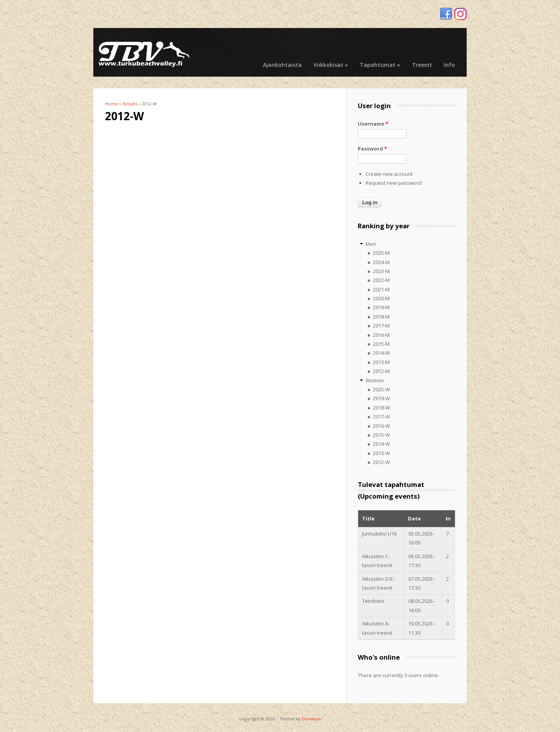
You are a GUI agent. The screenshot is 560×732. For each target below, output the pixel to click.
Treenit (422, 65)
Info (449, 65)
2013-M (381, 362)
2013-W (381, 453)
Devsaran (311, 719)
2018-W (381, 408)
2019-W (381, 398)
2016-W (381, 426)
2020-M (381, 298)
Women (375, 380)
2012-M (381, 371)
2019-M (381, 307)
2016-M (381, 335)
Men (371, 244)
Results (130, 104)
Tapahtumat (380, 65)
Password (372, 149)
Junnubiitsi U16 (379, 534)
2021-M (381, 289)
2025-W (381, 389)
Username (373, 124)
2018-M (381, 317)
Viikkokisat (331, 65)
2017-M (381, 326)
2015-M (381, 344)
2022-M (381, 280)
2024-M (381, 262)
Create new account (389, 174)
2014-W (381, 444)
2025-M (381, 253)
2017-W (381, 417)
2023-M (381, 271)
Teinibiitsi (373, 601)
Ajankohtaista (282, 65)
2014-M (381, 353)
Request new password (394, 183)
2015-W (381, 435)
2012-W (381, 462)
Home (111, 104)
